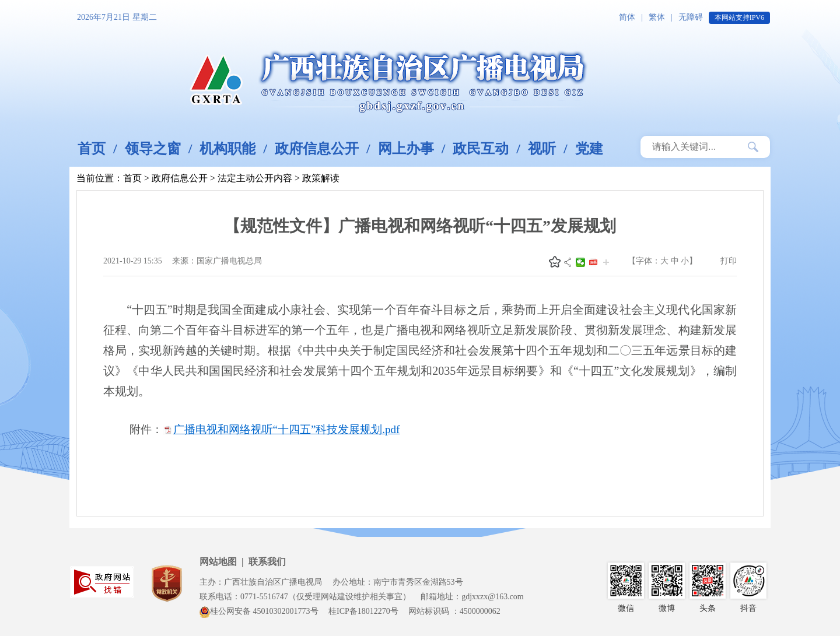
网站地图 (218, 562)
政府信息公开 (317, 149)
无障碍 (691, 17)
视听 (542, 149)
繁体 (657, 17)
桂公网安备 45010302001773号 (259, 611)
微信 (580, 262)
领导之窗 (153, 149)
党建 (589, 149)
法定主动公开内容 (255, 178)
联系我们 (267, 562)
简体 (627, 17)
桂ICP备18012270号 (363, 611)
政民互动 (481, 149)
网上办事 (406, 149)
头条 (593, 262)
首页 (92, 149)
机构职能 (228, 149)
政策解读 (321, 178)
